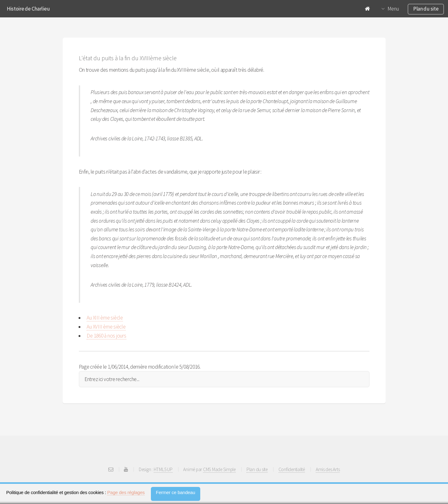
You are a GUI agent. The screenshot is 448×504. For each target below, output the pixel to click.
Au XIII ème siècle (105, 318)
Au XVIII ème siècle (106, 327)
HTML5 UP (163, 469)
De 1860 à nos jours (106, 336)
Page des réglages (126, 492)
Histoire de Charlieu (28, 9)
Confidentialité (292, 469)
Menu (393, 9)
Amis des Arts (328, 469)
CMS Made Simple (219, 469)
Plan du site (426, 9)
